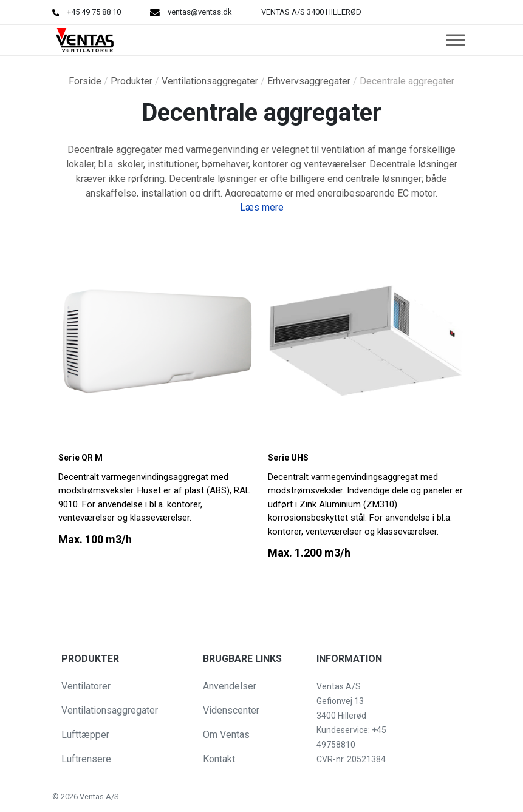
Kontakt (219, 759)
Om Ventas (226, 735)
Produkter (132, 81)
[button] (19, 796)
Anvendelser (230, 686)
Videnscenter (231, 710)
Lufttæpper (85, 735)
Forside (85, 81)
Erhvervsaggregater (309, 81)
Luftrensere (86, 759)
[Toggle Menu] (456, 40)
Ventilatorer (86, 686)
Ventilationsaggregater (210, 81)
